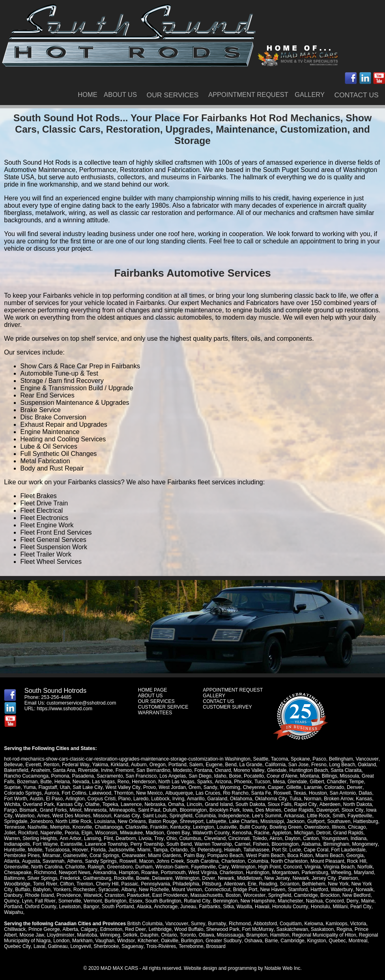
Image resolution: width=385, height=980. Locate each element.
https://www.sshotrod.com (65, 709)
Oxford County (358, 901)
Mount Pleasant (289, 861)
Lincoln (175, 804)
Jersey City (299, 878)
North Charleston (251, 861)
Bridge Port (195, 890)
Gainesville (36, 855)
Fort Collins (53, 793)
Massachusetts (154, 895)
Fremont (124, 770)
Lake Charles (243, 821)
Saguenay (132, 941)
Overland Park (20, 804)
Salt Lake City (68, 787)
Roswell (260, 793)
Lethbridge (159, 924)
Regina (343, 924)
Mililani (284, 907)
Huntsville (361, 844)
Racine (247, 833)
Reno (111, 782)
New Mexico (128, 793)
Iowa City (360, 810)
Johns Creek (131, 861)
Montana (291, 776)
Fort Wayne (17, 844)
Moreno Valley (248, 770)
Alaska (88, 907)
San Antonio (321, 793)
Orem (175, 787)
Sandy (190, 787)
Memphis (60, 827)
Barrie (271, 935)
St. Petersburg (182, 850)
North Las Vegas (163, 782)
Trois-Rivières (160, 941)
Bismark (13, 810)
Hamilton (279, 929)
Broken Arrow (312, 799)
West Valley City (103, 787)
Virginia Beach (298, 867)
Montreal (357, 935)
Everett (33, 765)
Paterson (324, 878)
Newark (203, 878)
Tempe (343, 782)
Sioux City (337, 810)
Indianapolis (362, 838)
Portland (177, 765)
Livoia (126, 838)
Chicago (356, 827)
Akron (256, 838)
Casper (255, 787)
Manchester (236, 901)
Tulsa (269, 799)
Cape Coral (292, 850)
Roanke (119, 873)
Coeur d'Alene (264, 776)
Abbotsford (264, 918)
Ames (32, 816)
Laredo (115, 799)
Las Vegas (90, 782)
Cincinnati (220, 838)
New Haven (223, 890)
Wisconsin (92, 833)
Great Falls (356, 776)
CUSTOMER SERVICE (163, 707)
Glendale (276, 770)
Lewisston (15, 907)
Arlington (49, 799)
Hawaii (206, 907)
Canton (291, 838)
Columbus (171, 838)
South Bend (150, 844)
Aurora (30, 793)
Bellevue (13, 765)
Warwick (40, 895)
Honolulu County (234, 907)
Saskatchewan (291, 924)
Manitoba (87, 929)
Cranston (62, 895)
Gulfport (316, 821)
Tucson (249, 782)
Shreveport (192, 821)
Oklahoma (215, 799)
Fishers (232, 844)
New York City (324, 884)
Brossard (215, 941)
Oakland (366, 765)
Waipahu (327, 907)
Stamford (248, 890)
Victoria (357, 918)
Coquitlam (289, 918)
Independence (222, 816)
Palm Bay (155, 855)
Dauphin (149, 929)
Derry (297, 901)
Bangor (36, 907)
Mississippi (272, 821)
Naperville (37, 833)
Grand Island (200, 804)
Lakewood (79, 793)
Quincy (328, 895)
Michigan (289, 833)
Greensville (342, 861)
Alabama (282, 844)
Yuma (10, 787)
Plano (98, 799)
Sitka (173, 907)
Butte (33, 782)
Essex (82, 901)
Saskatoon (321, 924)
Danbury (334, 890)
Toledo (240, 838)
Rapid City (286, 804)
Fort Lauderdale (324, 850)
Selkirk (130, 929)
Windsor (126, 935)
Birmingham (308, 844)
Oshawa (252, 935)
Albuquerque (157, 793)
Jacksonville (97, 850)
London (61, 935)
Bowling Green (285, 827)
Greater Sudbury (223, 935)
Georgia (316, 855)
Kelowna (312, 918)
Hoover (56, 850)
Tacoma (280, 759)
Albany (79, 890)
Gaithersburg (74, 878)
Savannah (15, 861)
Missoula (331, 776)
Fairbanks (154, 907)
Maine (313, 901)
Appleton (267, 833)
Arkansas (282, 816)
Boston (180, 895)
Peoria (58, 833)
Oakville (169, 935)
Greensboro (79, 867)
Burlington (61, 901)
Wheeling (311, 873)
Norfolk (325, 867)
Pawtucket (86, 895)
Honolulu (264, 907)
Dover (185, 878)
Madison (141, 833)
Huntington (227, 873)
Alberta (70, 924)
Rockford (14, 833)
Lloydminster (60, 929)
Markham (82, 935)
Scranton (247, 884)
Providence (16, 895)
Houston (296, 793)
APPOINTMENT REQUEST (248, 95)
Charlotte (35, 867)
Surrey (198, 918)
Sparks (192, 782)
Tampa (136, 850)
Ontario (169, 929)
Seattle (261, 759)
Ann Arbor (52, 838)
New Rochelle (104, 890)
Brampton (256, 929)
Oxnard (223, 770)
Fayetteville (348, 816)
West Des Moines (60, 816)
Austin (11, 799)
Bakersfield (16, 770)
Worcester (202, 895)
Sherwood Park (222, 924)
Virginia (272, 867)
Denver (334, 787)
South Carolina (164, 861)
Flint (89, 838)
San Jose (298, 765)
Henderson (131, 782)
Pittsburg (169, 884)
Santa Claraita (345, 770)
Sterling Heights (21, 838)
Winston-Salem (132, 867)
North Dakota (338, 804)
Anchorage (110, 907)
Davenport (312, 810)
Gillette (273, 787)
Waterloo (14, 816)
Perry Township (118, 844)
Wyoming (210, 787)
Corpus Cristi (75, 799)
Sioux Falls (261, 804)
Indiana (339, 838)
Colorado (314, 787)
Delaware (139, 878)
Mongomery (336, 844)
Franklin (159, 827)
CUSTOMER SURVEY (227, 707)
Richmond (15, 873)
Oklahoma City (245, 799)
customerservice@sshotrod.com (82, 703)
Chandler (323, 782)
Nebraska (136, 804)
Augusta (353, 855)
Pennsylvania (113, 884)
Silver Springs (19, 878)
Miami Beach (290, 855)
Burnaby (216, 918)
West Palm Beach (226, 855)
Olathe (73, 804)
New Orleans (132, 821)
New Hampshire (203, 901)
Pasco (319, 759)
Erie (210, 884)
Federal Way (76, 765)
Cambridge (253, 895)
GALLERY (310, 95)
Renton (51, 765)
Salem (196, 765)
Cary (183, 867)
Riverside (88, 770)
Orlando (155, 850)
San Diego (182, 776)
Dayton (273, 838)
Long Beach (341, 765)
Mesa (266, 782)
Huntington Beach (308, 770)
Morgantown (255, 873)
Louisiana (104, 821)
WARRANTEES (155, 713)
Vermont (39, 901)
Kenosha (227, 833)
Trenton (42, 884)
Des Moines (253, 810)
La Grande (250, 765)
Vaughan (105, 935)
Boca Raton (261, 855)
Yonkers (13, 890)
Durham (104, 867)
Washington (238, 759)
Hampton (98, 873)
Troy (140, 838)
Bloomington (178, 810)
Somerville (15, 901)
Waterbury (292, 890)
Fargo (361, 804)
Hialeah (208, 850)
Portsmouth (143, 873)
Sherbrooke (106, 941)
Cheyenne (234, 787)
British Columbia (145, 918)
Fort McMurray (257, 924)
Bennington (171, 901)
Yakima (100, 765)
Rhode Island (361, 890)
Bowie (119, 878)
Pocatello (236, 776)
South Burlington (109, 901)
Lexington (203, 827)
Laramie (292, 787)
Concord (252, 867)
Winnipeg (110, 929)
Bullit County (252, 827)
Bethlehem (271, 884)
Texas (278, 793)
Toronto (187, 929)
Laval (39, 941)
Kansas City (51, 804)
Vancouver (367, 759)
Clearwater (95, 855)
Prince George (44, 924)
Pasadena (65, 776)
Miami (120, 850)
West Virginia (172, 873)
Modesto (182, 770)
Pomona (42, 776)
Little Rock (306, 816)
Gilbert (304, 782)
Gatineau (57, 941)
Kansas (337, 799)
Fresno (318, 765)
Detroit (308, 833)
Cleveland (195, 838)
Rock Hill (318, 861)
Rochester (35, 890)
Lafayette (216, 821)
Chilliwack (15, 924)
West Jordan (152, 787)
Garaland (191, 799)
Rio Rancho (214, 793)
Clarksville (137, 827)
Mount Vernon (137, 890)
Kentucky (180, 827)
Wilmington (203, 867)
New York (296, 884)
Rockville (100, 878)
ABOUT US (120, 95)
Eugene (213, 765)
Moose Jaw (32, 929)
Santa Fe (240, 793)
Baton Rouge (163, 821)
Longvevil (81, 941)
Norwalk (314, 890)
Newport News (45, 873)
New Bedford (304, 895)
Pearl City (304, 907)
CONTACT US (356, 95)
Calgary (88, 924)
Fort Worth (364, 793)
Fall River (361, 895)
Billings (311, 776)
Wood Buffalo (188, 924)
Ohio (152, 838)
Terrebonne (190, 941)
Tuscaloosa (33, 850)
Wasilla (189, 907)
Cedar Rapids (283, 810)
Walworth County (196, 833)
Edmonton (111, 924)
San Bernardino (153, 770)
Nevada (68, 782)
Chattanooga (109, 827)
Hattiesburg (366, 821)
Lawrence (112, 804)
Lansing (73, 838)
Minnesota (80, 810)
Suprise (361, 782)
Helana (49, 782)
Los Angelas (154, 776)
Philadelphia (144, 884)
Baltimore (356, 873)
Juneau (132, 907)
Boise (217, 776)
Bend (230, 765)
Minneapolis (107, 810)
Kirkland (119, 765)
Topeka (91, 804)
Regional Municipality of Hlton (323, 929)
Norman (286, 799)
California (274, 765)
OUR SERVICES (172, 95)
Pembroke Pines (361, 850)
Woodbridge (350, 878)
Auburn (138, 765)
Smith (327, 816)
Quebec (336, 935)
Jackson (295, 821)
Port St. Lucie (262, 850)
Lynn (343, 895)
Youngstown (315, 838)
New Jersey (254, 878)
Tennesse (14, 827)
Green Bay (164, 833)
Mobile (11, 850)
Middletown (226, 878)
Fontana (203, 770)
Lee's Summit (255, 816)
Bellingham (341, 759)
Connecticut (167, 890)
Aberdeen (310, 804)
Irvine (106, 770)
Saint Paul (134, 810)
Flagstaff (28, 787)
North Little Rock (74, 821)
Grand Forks (38, 810)
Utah (46, 787)
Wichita (356, 799)
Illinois (338, 827)
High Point (229, 867)
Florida (74, 850)
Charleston (194, 861)
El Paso (29, 799)
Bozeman (14, 782)
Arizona (210, 782)
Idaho (202, 776)
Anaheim (40, 770)
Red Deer (135, 924)
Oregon (157, 765)
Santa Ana (63, 770)
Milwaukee (117, 833)
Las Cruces (186, 793)
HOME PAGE (153, 690)
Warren (359, 833)
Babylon (368, 884)
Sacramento (91, 776)
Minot (60, 810)
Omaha (157, 804)
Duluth (155, 810)
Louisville (226, 827)
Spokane (300, 759)
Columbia (194, 816)
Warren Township (185, 844)
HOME (88, 95)
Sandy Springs (62, 861)
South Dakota (231, 804)
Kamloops (335, 918)
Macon (108, 861)
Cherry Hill (65, 884)
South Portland (63, 907)
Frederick (47, 878)
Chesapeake (348, 867)
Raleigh (56, 867)
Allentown (192, 884)
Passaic (88, 884)
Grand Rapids (333, 833)
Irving (152, 799)
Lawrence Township (78, 844)
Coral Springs (66, 855)
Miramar (13, 855)
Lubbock (134, 799)
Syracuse (59, 890)
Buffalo (349, 884)
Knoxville (82, 827)
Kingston (316, 935)
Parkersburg (285, 873)
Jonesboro (41, 821)
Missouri (91, 816)
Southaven (339, 821)
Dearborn (107, 838)
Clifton (25, 884)
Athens (36, 861)
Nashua (259, 901)
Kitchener (148, 935)
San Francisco (123, 776)
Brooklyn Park (209, 810)
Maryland (333, 873)
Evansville (43, 844)
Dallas (343, 793)
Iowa (232, 810)
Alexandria (74, 873)
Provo (130, 787)
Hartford (269, 890)
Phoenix (229, 782)
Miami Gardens (126, 855)
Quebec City (17, 941)
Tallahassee (232, 850)
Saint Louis (143, 816)
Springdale (16, 821)
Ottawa (206, 929)
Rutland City (143, 901)
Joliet (374, 827)
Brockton (277, 895)
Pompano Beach (186, 855)
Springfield (169, 816)
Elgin (73, 833)
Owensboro (316, 827)
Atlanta (334, 855)
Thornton (102, 793)
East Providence (117, 895)
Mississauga (230, 929)
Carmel (214, 844)
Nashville (38, 827)
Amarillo (169, 799)
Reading (226, 884)
